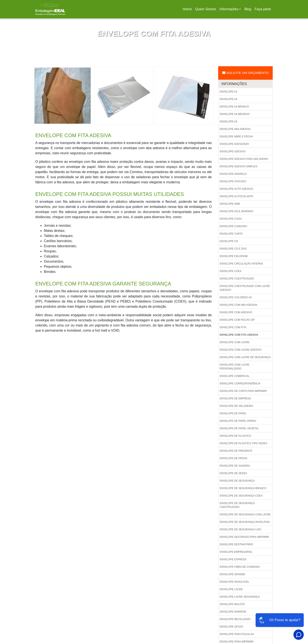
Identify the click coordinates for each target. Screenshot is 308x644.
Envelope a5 (228, 122)
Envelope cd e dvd (233, 249)
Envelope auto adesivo (236, 189)
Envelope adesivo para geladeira (244, 159)
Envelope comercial (235, 376)
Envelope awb (230, 204)
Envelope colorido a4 (236, 297)
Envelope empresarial (236, 552)
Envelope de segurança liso (240, 529)
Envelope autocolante (236, 196)
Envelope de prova (233, 458)
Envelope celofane (234, 256)
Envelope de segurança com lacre (245, 515)
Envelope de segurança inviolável (245, 522)
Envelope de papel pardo (238, 421)
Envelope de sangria (235, 466)
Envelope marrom (233, 612)
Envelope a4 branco (234, 107)
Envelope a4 (228, 99)
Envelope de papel (233, 413)
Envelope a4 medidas (235, 114)
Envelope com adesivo (236, 312)
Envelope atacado (233, 181)
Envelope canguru (233, 226)
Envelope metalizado (235, 619)
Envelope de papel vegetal (239, 428)
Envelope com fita (233, 327)
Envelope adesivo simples (238, 166)
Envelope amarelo (233, 174)
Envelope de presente (236, 451)
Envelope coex (231, 271)
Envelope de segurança (237, 481)
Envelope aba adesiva (235, 129)
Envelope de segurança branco (243, 488)
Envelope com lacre (235, 342)
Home (188, 10)
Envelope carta (231, 234)
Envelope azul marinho (237, 211)
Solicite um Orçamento (245, 73)
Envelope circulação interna (241, 264)
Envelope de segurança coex (241, 496)
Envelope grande (232, 574)
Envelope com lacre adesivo (241, 350)
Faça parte (263, 9)
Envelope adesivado (234, 144)
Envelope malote (232, 604)
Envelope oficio (231, 627)
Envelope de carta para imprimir (243, 391)
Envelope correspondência (240, 384)
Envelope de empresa (235, 398)
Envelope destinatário (236, 544)
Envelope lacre (231, 589)
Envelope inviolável (234, 582)
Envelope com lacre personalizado (235, 367)
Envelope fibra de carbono (240, 567)
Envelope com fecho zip (237, 320)
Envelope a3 (228, 92)
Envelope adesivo (233, 151)
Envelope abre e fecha (236, 137)
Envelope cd (229, 241)
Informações (229, 9)
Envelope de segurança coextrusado (237, 505)
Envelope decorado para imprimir (244, 537)
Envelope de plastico (235, 436)
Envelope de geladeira (236, 406)
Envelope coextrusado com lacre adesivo (245, 288)
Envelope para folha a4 (237, 634)
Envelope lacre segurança (240, 597)
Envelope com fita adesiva (239, 335)
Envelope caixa (231, 219)
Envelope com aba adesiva (238, 305)
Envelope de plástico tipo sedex (244, 443)
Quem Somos (206, 9)
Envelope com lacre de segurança (245, 357)
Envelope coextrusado (237, 279)
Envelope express (233, 559)
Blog (248, 9)
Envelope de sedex (233, 473)
